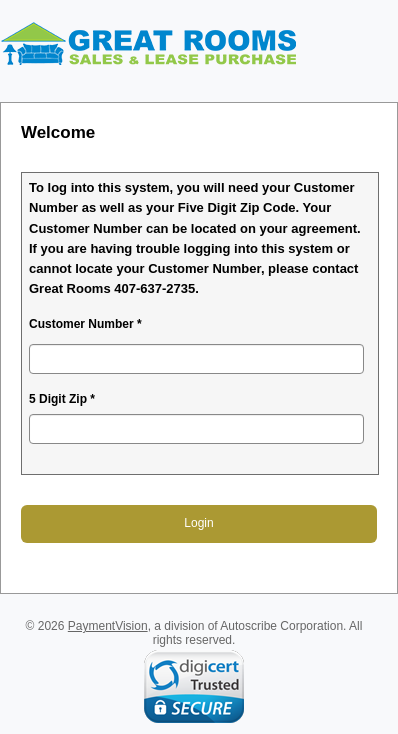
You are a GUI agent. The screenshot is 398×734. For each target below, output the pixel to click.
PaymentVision (108, 626)
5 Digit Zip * (62, 399)
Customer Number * (85, 324)
